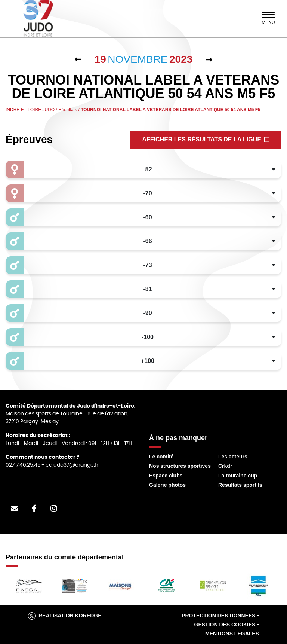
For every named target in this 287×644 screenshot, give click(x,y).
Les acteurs (233, 457)
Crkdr (225, 466)
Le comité (161, 457)
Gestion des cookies (225, 625)
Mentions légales (232, 634)
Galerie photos (167, 485)
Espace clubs (166, 476)
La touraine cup (238, 476)
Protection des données (219, 616)
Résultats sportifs (240, 485)
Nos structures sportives (180, 466)
